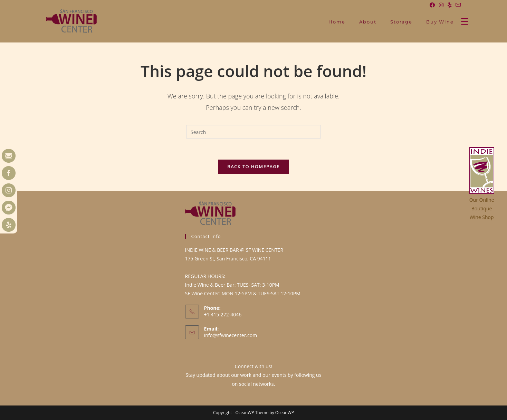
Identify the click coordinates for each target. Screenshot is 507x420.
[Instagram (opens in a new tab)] (441, 5)
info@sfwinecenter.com (231, 335)
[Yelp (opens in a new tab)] (449, 5)
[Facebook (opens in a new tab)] (432, 5)
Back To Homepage (253, 166)
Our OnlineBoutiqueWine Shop (482, 208)
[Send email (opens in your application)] (457, 5)
